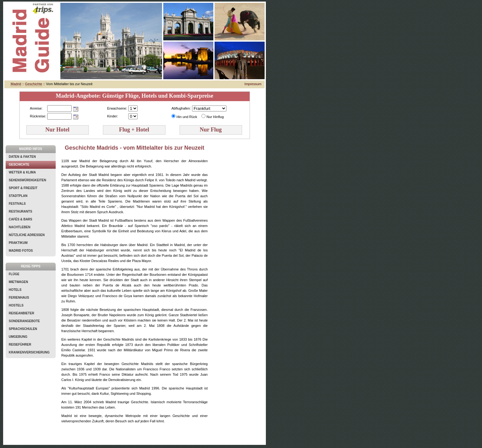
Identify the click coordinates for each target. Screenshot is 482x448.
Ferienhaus (19, 298)
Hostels (16, 305)
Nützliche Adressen (27, 235)
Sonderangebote (24, 321)
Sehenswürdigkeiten (27, 180)
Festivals (17, 204)
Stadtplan (18, 196)
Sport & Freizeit (23, 188)
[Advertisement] (238, 239)
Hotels (15, 290)
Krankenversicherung (29, 352)
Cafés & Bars (20, 219)
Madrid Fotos (21, 251)
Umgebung (18, 337)
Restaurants (20, 211)
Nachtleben (20, 227)
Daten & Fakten (22, 157)
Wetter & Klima (22, 172)
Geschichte (34, 84)
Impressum (253, 84)
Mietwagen (18, 282)
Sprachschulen (23, 329)
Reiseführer (20, 345)
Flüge (14, 274)
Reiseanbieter (21, 313)
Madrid (16, 84)
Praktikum (18, 243)
